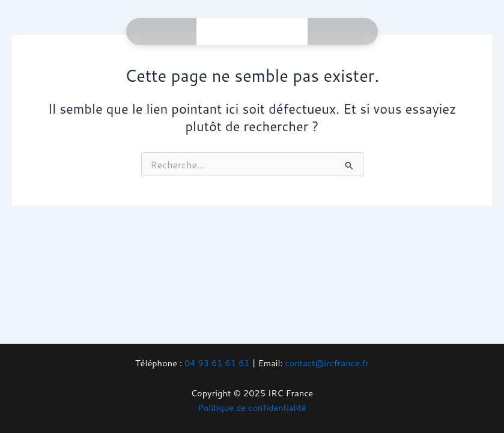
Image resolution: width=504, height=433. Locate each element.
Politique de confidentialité (252, 407)
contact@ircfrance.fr (327, 363)
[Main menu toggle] (282, 32)
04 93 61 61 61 (217, 363)
